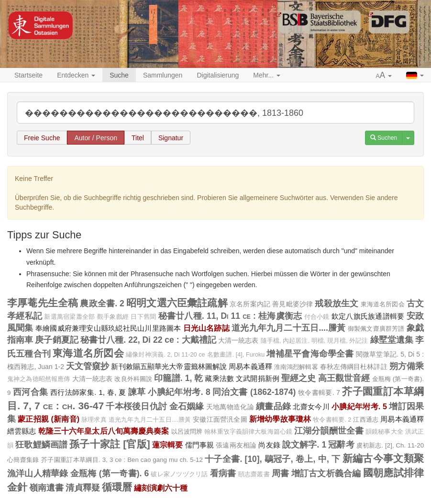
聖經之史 (299, 378)
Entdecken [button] (76, 75)
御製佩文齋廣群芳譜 (376, 329)
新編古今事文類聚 (383, 458)
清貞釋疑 (83, 488)
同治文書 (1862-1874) (254, 392)
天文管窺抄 (88, 366)
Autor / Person (96, 138)
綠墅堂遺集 (392, 340)
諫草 (137, 392)
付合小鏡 (317, 317)
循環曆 (117, 487)
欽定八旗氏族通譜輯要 (368, 316)
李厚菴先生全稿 (43, 303)
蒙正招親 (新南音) (49, 419)
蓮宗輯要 (168, 445)
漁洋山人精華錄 (38, 473)
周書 (281, 473)
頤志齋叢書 (254, 474)
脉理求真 (94, 420)
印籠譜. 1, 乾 (178, 378)
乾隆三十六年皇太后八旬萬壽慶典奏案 (104, 431)
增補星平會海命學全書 (310, 354)
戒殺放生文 (337, 303)
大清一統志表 (238, 340)
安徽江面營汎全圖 (220, 419)
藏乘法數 (219, 378)
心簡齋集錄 (23, 460)
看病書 (223, 473)
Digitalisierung (218, 75)
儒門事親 (200, 445)
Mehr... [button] (267, 75)
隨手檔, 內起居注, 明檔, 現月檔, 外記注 (315, 341)
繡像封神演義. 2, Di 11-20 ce (166, 355)
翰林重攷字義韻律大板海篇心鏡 (248, 432)
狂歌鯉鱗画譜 (41, 445)
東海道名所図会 (383, 304)
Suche (119, 75)
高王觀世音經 (344, 378)
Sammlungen (163, 75)
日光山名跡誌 (206, 328)
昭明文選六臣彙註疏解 (177, 303)
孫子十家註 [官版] (110, 444)
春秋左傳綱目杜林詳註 (354, 367)
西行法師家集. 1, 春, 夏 (88, 392)
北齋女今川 (311, 407)
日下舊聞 (143, 317)
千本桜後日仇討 (136, 406)
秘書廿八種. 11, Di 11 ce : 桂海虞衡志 (230, 316)
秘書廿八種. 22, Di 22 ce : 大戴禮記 (148, 340)
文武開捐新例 (258, 378)
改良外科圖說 (133, 379)
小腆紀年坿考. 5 (359, 406)
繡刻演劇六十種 (161, 488)
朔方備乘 (407, 366)
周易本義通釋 (250, 366)
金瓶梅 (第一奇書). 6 (110, 473)
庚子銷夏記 (57, 340)
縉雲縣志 (22, 431)
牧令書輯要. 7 (319, 392)
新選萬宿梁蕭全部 (69, 317)
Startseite (28, 75)
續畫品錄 (273, 406)
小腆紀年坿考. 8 (179, 392)
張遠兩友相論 (236, 445)
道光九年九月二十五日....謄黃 (288, 328)
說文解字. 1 (304, 445)
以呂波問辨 (187, 431)
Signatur (171, 138)
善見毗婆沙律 (293, 304)
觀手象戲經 (113, 317)
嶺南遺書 (46, 488)
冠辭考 (341, 445)
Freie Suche (42, 138)
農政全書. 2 (102, 303)
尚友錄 (269, 445)
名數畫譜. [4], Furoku (236, 355)
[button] (384, 76)
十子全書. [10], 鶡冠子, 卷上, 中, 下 (272, 459)
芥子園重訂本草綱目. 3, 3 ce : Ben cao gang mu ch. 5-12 (122, 460)
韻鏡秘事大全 (384, 432)
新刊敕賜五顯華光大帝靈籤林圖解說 (169, 366)
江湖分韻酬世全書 (329, 431)
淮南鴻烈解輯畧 (296, 367)
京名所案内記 (250, 304)
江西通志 (366, 420)
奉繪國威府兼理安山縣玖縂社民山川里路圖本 (108, 328)
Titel (138, 138)
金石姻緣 (187, 406)
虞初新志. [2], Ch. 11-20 (390, 445)
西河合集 (31, 392)
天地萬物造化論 (230, 407)
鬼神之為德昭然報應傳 (39, 379)
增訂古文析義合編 (326, 473)
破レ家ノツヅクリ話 (179, 474)
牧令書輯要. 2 (332, 420)
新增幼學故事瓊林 (280, 419)
